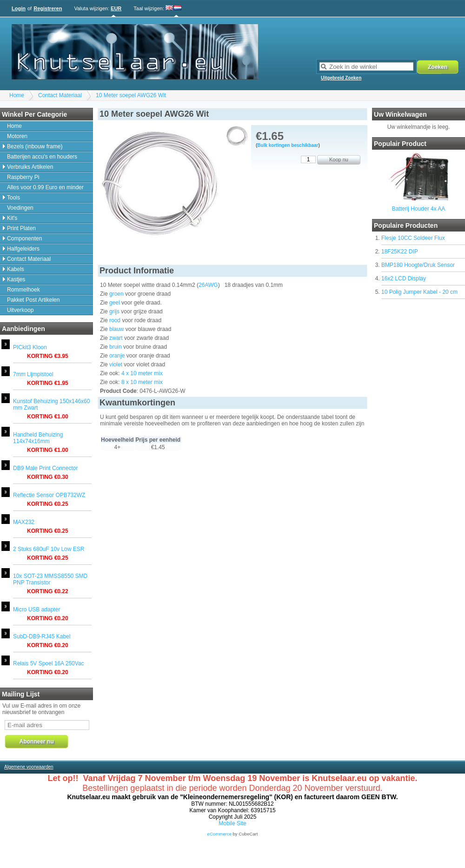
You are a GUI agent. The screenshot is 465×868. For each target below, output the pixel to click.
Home (17, 95)
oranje (117, 356)
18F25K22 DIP (400, 252)
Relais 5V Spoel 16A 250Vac (49, 663)
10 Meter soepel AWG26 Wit (131, 95)
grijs (114, 311)
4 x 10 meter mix (142, 373)
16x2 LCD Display (404, 278)
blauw (116, 329)
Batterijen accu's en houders (42, 157)
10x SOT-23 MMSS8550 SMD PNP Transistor (50, 579)
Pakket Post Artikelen (33, 300)
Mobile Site (232, 823)
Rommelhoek (23, 290)
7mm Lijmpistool (33, 374)
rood (115, 320)
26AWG (208, 285)
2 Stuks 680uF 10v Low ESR (49, 549)
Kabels (16, 269)
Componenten (24, 239)
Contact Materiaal (60, 95)
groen (116, 294)
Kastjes (16, 279)
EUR (116, 8)
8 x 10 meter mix (142, 382)
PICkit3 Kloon (30, 347)
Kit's (12, 218)
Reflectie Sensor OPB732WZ (49, 495)
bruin (116, 347)
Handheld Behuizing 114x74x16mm (38, 438)
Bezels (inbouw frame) (35, 146)
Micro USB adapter (37, 610)
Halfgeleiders (23, 249)
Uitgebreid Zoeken (341, 78)
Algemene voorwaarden (29, 767)
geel (115, 303)
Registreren (48, 8)
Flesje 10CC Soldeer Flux (413, 238)
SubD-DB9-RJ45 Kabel (42, 636)
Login (19, 8)
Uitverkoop (20, 310)
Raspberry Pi (23, 177)
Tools (13, 198)
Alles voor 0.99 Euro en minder (45, 187)
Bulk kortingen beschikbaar (288, 145)
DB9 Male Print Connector (45, 468)
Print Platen (21, 228)
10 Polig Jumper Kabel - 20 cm (419, 292)
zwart (116, 338)
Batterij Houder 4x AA (419, 209)
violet (116, 364)
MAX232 (24, 522)
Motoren (17, 136)
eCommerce (219, 834)
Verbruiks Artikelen (30, 167)
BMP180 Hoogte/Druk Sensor (418, 265)
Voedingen (20, 208)
